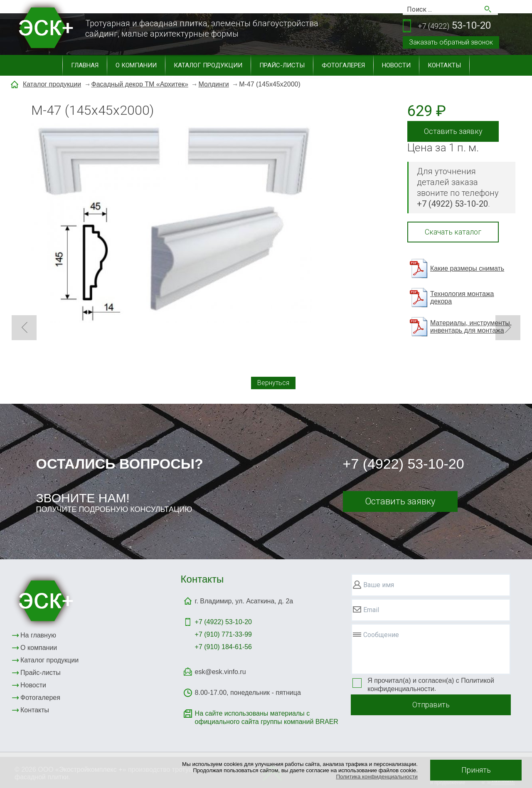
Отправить (431, 705)
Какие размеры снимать (467, 268)
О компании (136, 65)
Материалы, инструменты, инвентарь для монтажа (471, 327)
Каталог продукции (208, 65)
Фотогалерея (343, 65)
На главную (38, 635)
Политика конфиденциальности (377, 777)
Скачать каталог (453, 232)
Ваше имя (379, 585)
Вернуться (273, 383)
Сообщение (381, 635)
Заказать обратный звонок (451, 42)
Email (371, 610)
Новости (396, 65)
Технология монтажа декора (462, 298)
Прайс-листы (282, 65)
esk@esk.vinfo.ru (220, 672)
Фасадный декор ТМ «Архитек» (140, 84)
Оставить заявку (453, 131)
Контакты (444, 65)
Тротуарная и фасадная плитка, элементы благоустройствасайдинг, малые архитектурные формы (202, 28)
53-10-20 (454, 26)
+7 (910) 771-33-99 (223, 634)
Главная (85, 65)
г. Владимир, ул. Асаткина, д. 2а (244, 601)
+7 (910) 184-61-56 (223, 647)
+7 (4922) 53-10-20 (404, 464)
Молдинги (213, 84)
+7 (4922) (223, 622)
